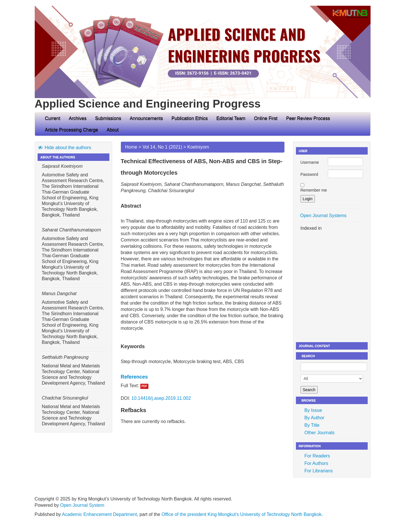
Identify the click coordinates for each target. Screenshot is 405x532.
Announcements (146, 118)
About (115, 130)
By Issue (313, 410)
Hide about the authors (64, 148)
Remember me (314, 190)
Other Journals (320, 433)
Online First (266, 118)
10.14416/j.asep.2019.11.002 (161, 398)
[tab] (203, 377)
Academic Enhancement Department (99, 514)
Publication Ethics (190, 118)
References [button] (134, 377)
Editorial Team (231, 118)
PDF (144, 386)
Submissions (108, 118)
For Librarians (319, 471)
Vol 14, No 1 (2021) (162, 147)
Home (131, 147)
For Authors (316, 463)
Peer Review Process (308, 118)
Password (309, 174)
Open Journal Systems (323, 216)
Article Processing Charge (72, 130)
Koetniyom (198, 147)
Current (53, 118)
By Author (314, 418)
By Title (312, 425)
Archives (78, 118)
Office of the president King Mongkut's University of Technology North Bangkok (242, 514)
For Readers (317, 456)
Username (310, 162)
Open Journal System (82, 505)
